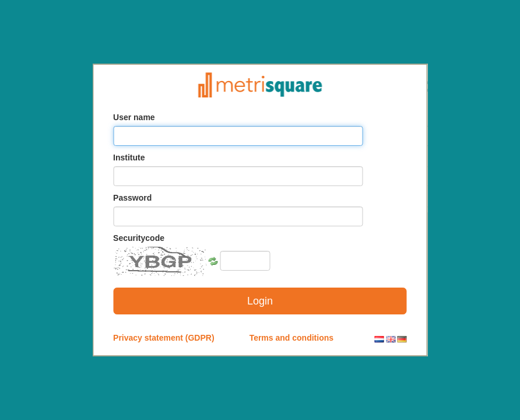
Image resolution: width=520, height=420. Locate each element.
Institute (129, 157)
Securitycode (139, 238)
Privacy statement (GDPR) (164, 338)
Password (132, 198)
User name (134, 117)
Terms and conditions (291, 338)
